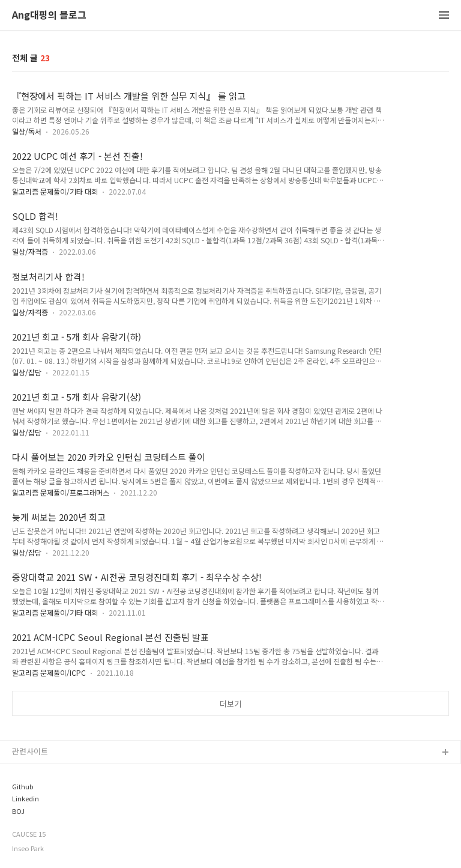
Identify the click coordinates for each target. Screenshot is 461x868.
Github (23, 787)
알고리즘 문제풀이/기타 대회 (55, 191)
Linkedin (26, 799)
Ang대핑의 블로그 (49, 15)
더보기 (230, 704)
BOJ (18, 811)
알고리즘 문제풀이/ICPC (49, 672)
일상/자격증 (30, 251)
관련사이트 (30, 751)
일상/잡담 (27, 372)
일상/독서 (27, 131)
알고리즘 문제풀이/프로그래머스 (61, 492)
